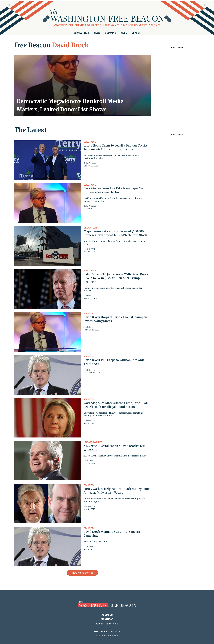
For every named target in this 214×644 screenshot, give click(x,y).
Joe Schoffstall (90, 249)
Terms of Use (100, 632)
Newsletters (81, 33)
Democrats (90, 228)
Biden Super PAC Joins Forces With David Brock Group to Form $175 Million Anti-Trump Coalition (116, 278)
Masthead (107, 619)
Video (124, 33)
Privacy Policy (114, 632)
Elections (90, 142)
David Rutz (88, 461)
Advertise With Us (107, 624)
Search (136, 33)
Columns (110, 33)
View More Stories (82, 573)
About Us (107, 615)
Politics (89, 314)
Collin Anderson (90, 163)
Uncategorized (93, 442)
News (97, 33)
